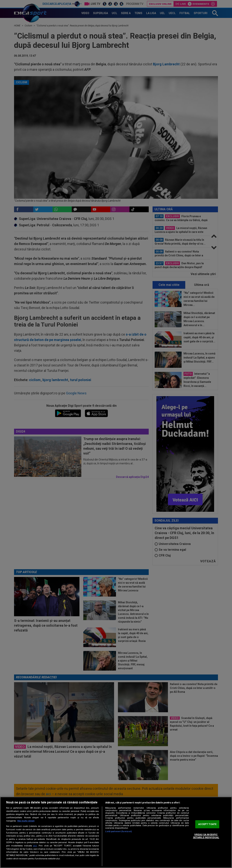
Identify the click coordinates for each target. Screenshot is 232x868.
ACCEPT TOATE (207, 824)
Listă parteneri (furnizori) (119, 831)
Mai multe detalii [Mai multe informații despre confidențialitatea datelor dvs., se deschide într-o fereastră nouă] (26, 821)
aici (35, 846)
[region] (116, 832)
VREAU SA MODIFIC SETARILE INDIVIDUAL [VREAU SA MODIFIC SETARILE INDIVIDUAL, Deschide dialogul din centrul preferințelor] (206, 836)
